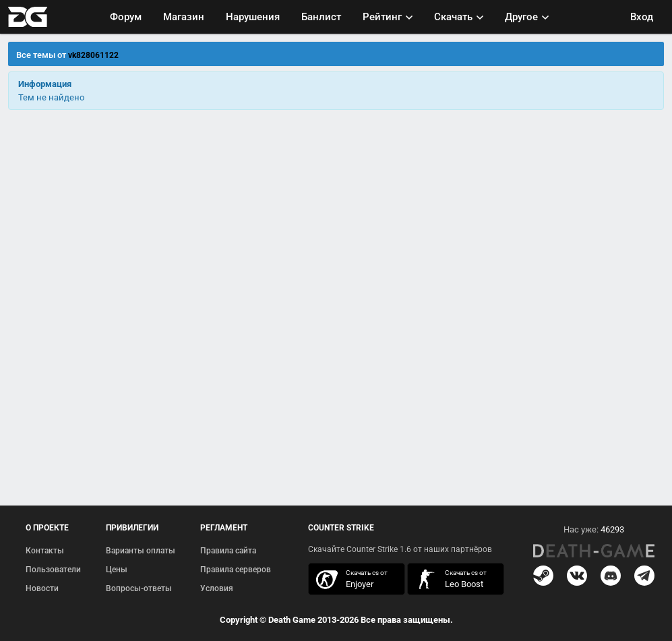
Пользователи (53, 570)
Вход (642, 17)
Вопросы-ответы (139, 588)
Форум (126, 17)
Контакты (45, 551)
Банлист (321, 17)
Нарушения (253, 17)
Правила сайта (228, 551)
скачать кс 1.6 (449, 579)
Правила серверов (236, 570)
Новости (42, 588)
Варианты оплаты (141, 551)
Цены (117, 570)
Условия (217, 588)
